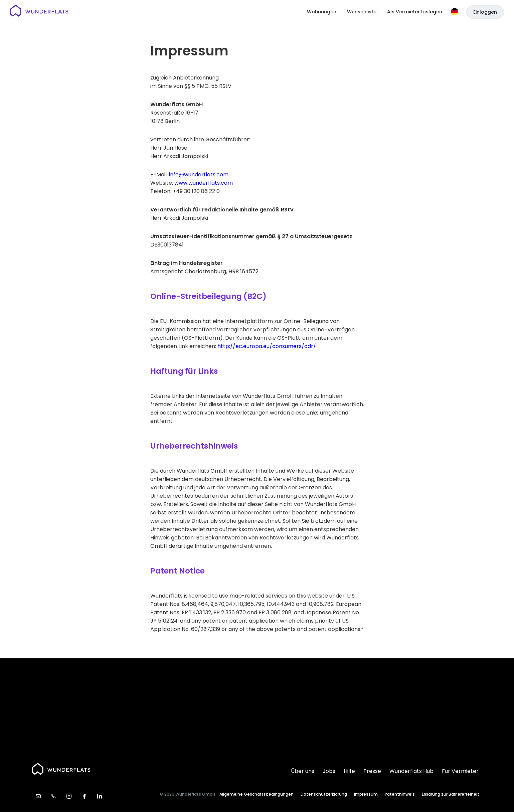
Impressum (366, 794)
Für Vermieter (460, 771)
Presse (372, 771)
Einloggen (485, 12)
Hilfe (349, 771)
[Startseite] (39, 12)
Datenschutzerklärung (324, 794)
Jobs (329, 771)
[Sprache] (455, 12)
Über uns (303, 771)
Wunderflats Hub (411, 771)
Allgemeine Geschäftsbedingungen (256, 794)
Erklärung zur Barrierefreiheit (451, 794)
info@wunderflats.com (199, 175)
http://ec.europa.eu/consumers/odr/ (267, 346)
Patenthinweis (400, 794)
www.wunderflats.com (204, 183)
